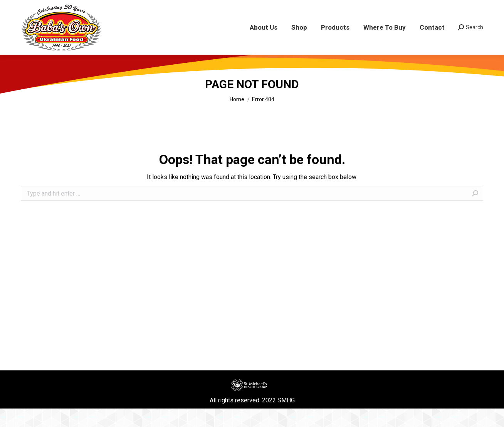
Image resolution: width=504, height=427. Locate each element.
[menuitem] (264, 46)
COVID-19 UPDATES (187, 9)
